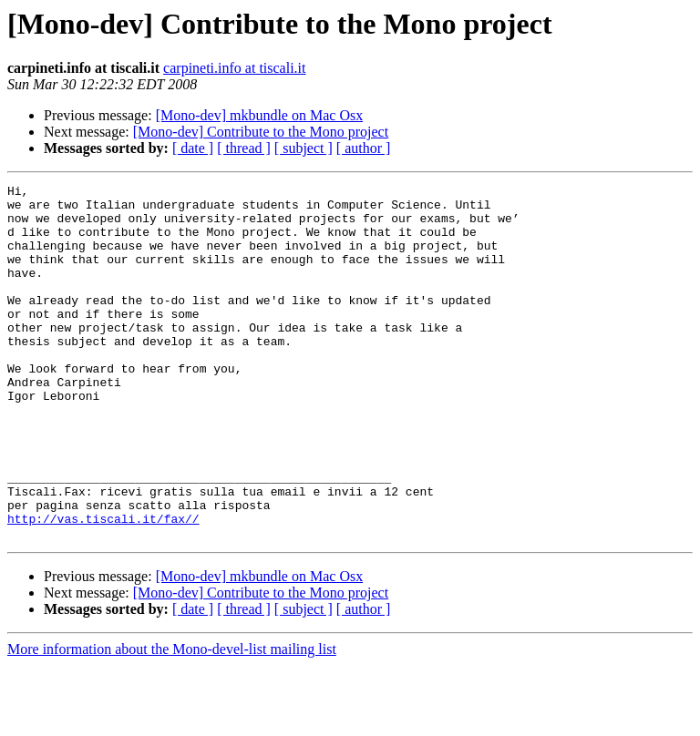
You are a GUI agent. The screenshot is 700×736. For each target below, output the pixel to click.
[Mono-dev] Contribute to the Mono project (261, 132)
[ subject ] (304, 148)
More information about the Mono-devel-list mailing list (172, 720)
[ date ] (193, 148)
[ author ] (364, 148)
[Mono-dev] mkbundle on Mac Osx (260, 115)
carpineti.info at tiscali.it (234, 68)
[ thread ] (244, 148)
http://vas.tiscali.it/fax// (103, 587)
